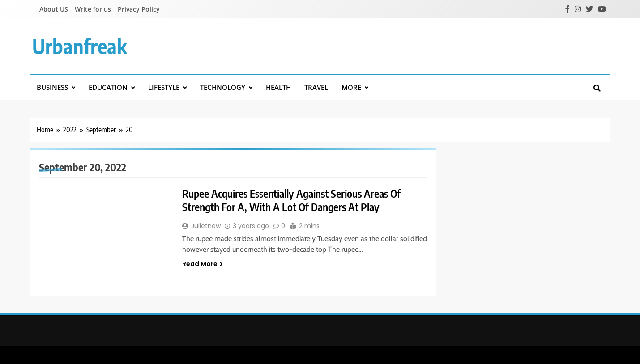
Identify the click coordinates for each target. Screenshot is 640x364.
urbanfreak (80, 46)
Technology (223, 87)
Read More (203, 264)
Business (52, 87)
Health (278, 87)
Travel (316, 87)
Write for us (93, 9)
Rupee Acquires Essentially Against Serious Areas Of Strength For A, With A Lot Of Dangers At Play (295, 200)
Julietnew (206, 226)
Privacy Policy (139, 9)
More (351, 87)
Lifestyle (164, 87)
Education (108, 87)
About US (54, 9)
